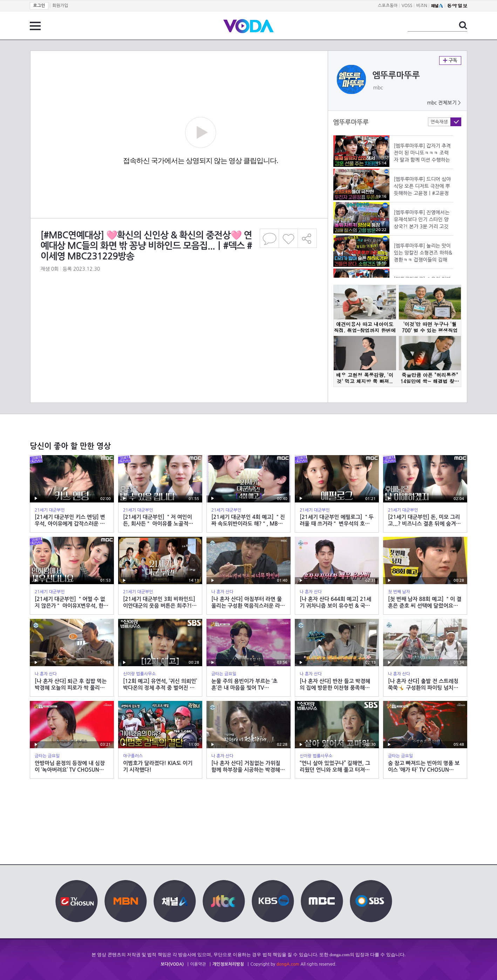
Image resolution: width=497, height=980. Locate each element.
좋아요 (288, 238)
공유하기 (307, 238)
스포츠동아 (388, 6)
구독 (450, 60)
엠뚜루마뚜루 (396, 75)
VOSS (407, 6)
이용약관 (198, 964)
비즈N (422, 6)
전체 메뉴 (35, 26)
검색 (463, 25)
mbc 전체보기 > (444, 103)
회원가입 (60, 6)
